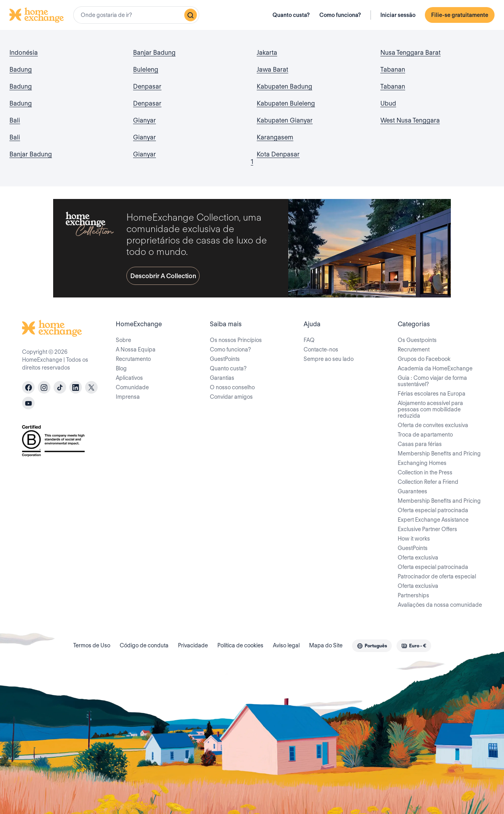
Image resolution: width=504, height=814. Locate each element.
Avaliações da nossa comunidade (440, 605)
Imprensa (128, 397)
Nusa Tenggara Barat (410, 53)
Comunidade (132, 387)
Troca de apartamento (425, 435)
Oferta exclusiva (418, 558)
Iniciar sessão (398, 15)
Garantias (222, 378)
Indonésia (24, 53)
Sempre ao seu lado (329, 359)
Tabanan (393, 70)
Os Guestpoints (417, 340)
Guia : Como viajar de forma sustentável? (432, 381)
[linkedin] (76, 387)
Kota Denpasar (278, 154)
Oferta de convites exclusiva (433, 425)
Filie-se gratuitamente (460, 15)
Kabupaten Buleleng (286, 103)
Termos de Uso (92, 645)
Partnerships (413, 595)
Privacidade (193, 645)
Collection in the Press (425, 472)
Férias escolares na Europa (432, 394)
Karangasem (275, 137)
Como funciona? (340, 15)
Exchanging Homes (422, 463)
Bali (15, 120)
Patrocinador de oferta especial (437, 576)
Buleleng (146, 70)
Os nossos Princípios (236, 340)
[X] (91, 387)
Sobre (123, 340)
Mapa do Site (326, 645)
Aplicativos (129, 378)
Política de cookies (240, 645)
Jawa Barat (272, 70)
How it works (414, 539)
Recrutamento (133, 359)
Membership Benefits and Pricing (439, 453)
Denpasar (147, 86)
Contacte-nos (321, 349)
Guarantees (412, 491)
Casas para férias (420, 444)
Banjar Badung (31, 154)
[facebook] (28, 387)
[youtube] (28, 403)
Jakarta (267, 53)
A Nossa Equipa (136, 349)
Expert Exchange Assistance (433, 520)
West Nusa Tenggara (410, 120)
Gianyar (145, 120)
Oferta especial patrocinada (433, 510)
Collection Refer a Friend (428, 482)
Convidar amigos (231, 397)
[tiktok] (60, 387)
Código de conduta (144, 645)
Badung (21, 70)
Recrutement (414, 349)
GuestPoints (225, 359)
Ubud (388, 103)
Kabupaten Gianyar (285, 120)
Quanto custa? (291, 15)
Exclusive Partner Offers (427, 529)
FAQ (309, 340)
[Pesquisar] (191, 15)
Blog (121, 368)
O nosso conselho (232, 387)
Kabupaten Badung (284, 86)
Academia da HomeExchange (435, 368)
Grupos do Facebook (424, 359)
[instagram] (44, 387)
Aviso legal (286, 645)
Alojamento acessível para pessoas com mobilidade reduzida (430, 409)
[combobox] (136, 15)
